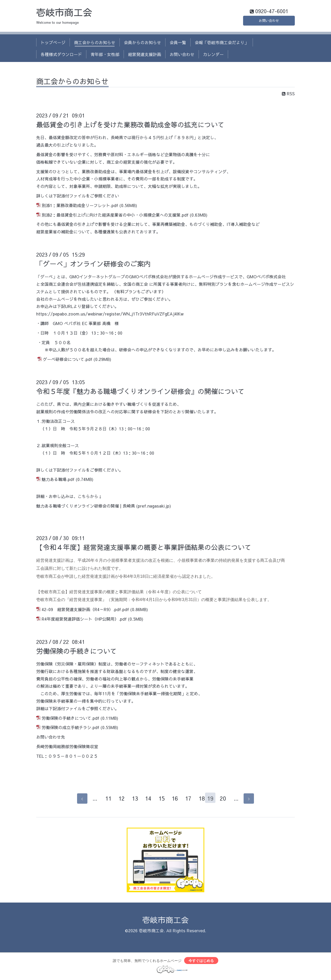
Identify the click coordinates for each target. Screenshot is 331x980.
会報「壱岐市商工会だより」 (222, 43)
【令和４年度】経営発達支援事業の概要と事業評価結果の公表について (144, 548)
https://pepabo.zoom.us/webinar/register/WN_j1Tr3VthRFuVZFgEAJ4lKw (110, 315)
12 (119, 800)
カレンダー (213, 56)
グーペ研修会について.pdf (68, 360)
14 (146, 800)
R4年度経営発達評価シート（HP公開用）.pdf (84, 620)
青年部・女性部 (105, 56)
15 (159, 800)
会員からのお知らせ (142, 43)
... (92, 800)
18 (199, 800)
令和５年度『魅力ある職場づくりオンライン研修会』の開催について (140, 392)
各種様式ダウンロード (61, 56)
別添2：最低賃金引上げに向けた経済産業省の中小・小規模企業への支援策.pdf (115, 216)
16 (172, 800)
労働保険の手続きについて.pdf (70, 719)
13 (132, 800)
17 (185, 800)
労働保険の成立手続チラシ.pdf (70, 729)
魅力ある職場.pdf (58, 480)
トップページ (53, 43)
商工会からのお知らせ (95, 43)
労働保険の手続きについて (77, 652)
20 (225, 800)
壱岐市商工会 (64, 13)
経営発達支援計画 (145, 56)
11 (106, 800)
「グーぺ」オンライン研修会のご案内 (93, 265)
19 (212, 800)
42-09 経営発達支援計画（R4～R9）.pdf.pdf (85, 611)
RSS (288, 95)
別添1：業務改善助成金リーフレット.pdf (80, 206)
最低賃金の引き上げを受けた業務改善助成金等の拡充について (130, 126)
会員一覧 (178, 43)
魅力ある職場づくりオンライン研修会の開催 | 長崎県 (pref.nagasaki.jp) (104, 507)
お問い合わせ (269, 21)
